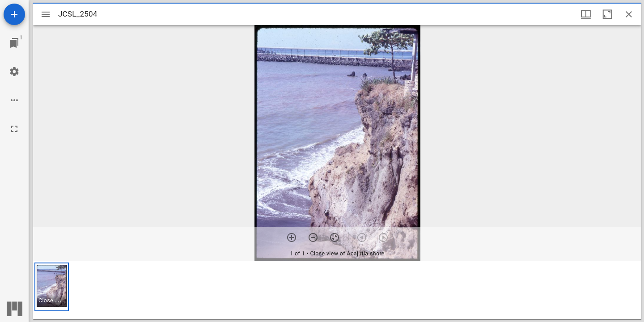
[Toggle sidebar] (46, 14)
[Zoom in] (292, 237)
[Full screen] (14, 129)
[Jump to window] (14, 43)
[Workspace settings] (14, 72)
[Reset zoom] (335, 237)
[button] (52, 287)
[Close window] (629, 14)
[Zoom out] (313, 237)
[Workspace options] (14, 100)
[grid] (337, 290)
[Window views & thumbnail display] (586, 14)
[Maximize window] (607, 14)
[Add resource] (14, 14)
